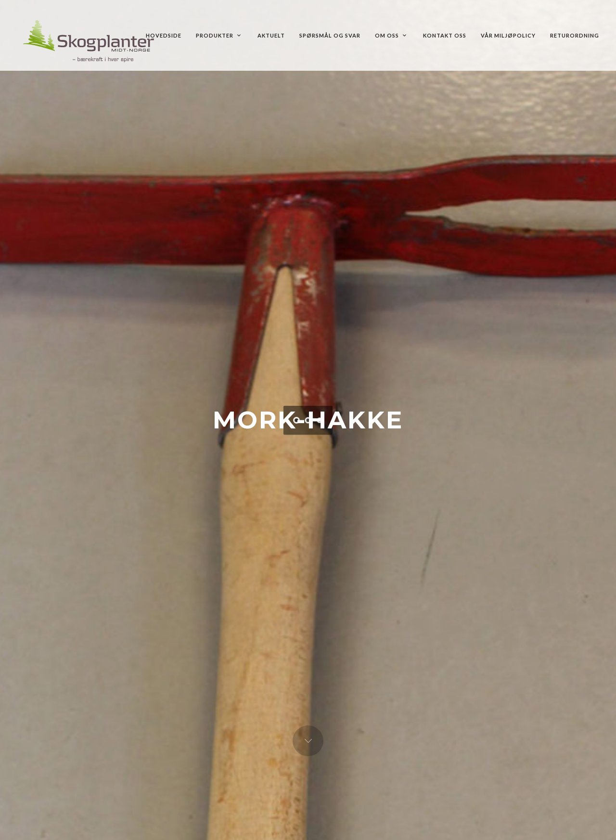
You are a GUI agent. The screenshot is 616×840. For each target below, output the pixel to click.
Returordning (575, 35)
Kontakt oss (445, 35)
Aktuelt (271, 35)
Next (308, 741)
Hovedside (164, 35)
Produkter (218, 35)
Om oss (391, 35)
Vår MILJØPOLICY (508, 35)
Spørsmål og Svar (330, 35)
